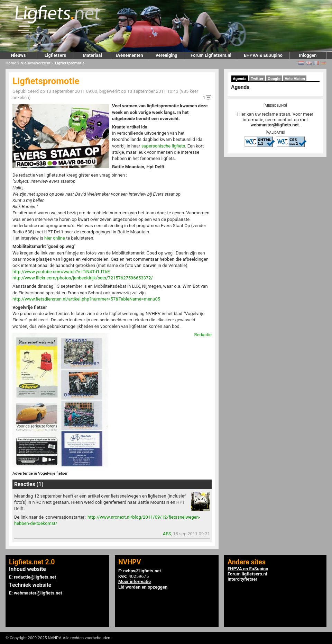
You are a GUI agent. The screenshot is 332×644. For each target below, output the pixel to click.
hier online (55, 238)
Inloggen (308, 55)
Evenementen (129, 55)
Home (11, 63)
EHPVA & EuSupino (263, 55)
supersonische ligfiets (163, 146)
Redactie (203, 335)
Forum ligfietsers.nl (247, 574)
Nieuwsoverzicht (36, 63)
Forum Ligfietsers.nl (211, 55)
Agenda (240, 79)
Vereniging (166, 55)
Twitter (257, 79)
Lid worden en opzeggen (143, 587)
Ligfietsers (55, 55)
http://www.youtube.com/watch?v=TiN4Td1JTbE (61, 272)
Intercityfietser (242, 579)
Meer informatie (135, 582)
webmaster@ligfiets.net (275, 125)
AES (167, 534)
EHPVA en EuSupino (248, 569)
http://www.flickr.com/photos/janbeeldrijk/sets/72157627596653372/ (83, 278)
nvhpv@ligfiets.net (142, 571)
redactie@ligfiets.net (35, 577)
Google (274, 79)
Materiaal (92, 55)
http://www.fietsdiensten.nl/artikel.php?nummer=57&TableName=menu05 (86, 299)
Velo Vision (295, 79)
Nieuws (18, 55)
